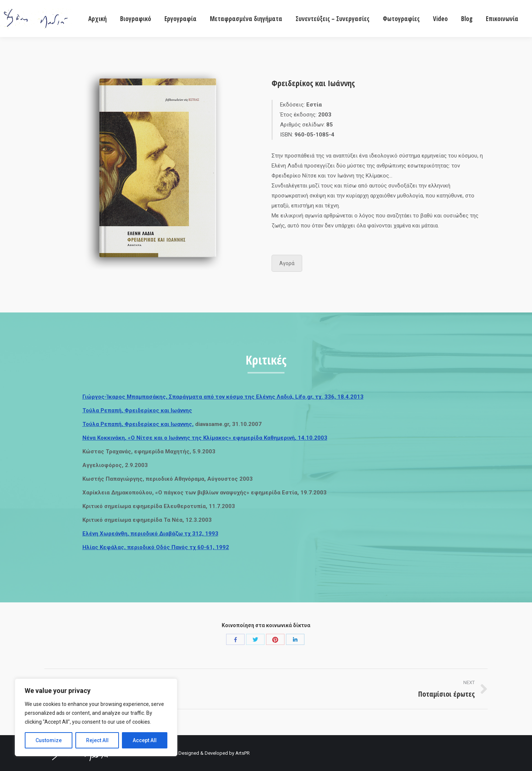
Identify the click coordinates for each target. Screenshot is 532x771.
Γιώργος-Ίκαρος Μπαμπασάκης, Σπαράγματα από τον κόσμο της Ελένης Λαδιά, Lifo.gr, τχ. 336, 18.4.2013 (223, 397)
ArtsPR (243, 753)
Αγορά (287, 263)
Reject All (97, 740)
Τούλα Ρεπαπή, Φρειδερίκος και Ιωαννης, (138, 424)
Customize (49, 740)
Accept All (145, 740)
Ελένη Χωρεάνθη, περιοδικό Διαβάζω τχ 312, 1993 (150, 534)
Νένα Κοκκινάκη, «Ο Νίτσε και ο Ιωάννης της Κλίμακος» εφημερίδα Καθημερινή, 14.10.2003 (205, 438)
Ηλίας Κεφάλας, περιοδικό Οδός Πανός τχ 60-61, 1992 (156, 547)
